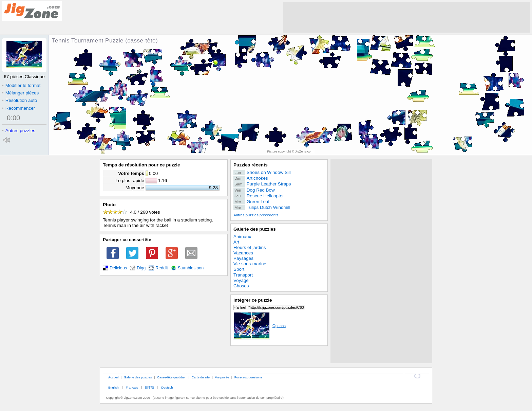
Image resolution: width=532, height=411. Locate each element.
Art (236, 242)
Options (260, 326)
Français (132, 387)
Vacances (243, 253)
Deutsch (167, 387)
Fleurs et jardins (250, 247)
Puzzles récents (251, 165)
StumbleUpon (191, 268)
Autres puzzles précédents (256, 215)
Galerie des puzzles (255, 229)
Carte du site (201, 377)
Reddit (162, 268)
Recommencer (18, 108)
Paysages (243, 258)
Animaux (242, 237)
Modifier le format (21, 85)
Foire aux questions (248, 377)
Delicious (118, 268)
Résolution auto (20, 100)
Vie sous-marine (250, 264)
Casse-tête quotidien (172, 377)
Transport (243, 275)
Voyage (241, 280)
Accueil (113, 377)
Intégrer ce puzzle (253, 300)
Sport (239, 269)
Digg (141, 268)
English (113, 387)
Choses (241, 286)
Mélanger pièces (20, 93)
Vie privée (222, 377)
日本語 (149, 387)
